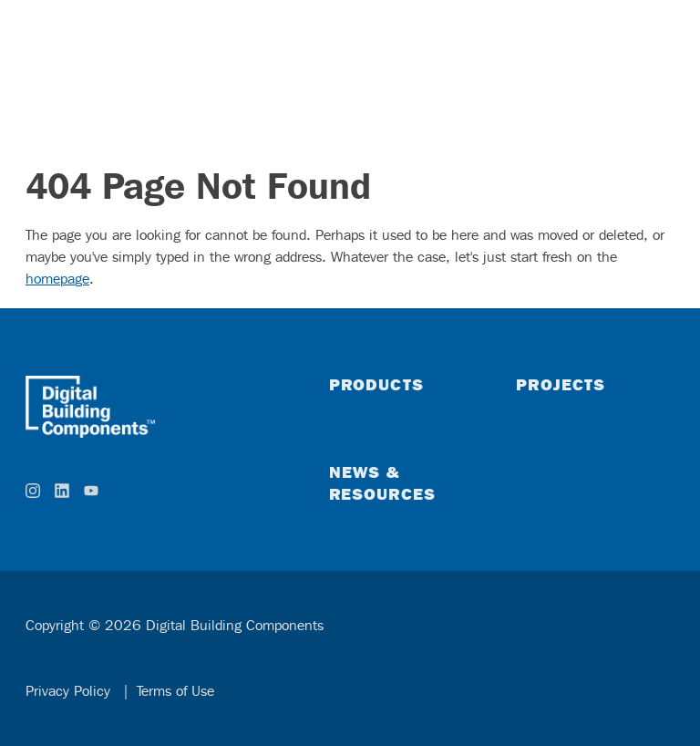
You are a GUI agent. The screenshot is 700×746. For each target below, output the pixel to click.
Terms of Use (175, 691)
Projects (561, 384)
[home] (155, 407)
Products (376, 384)
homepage (57, 279)
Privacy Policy (70, 691)
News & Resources (383, 482)
